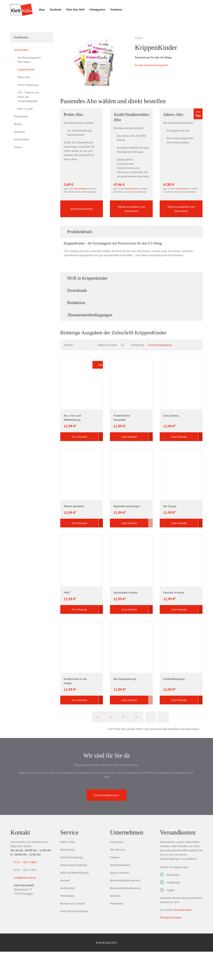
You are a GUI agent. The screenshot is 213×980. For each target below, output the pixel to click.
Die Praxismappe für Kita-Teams (29, 79)
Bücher (18, 144)
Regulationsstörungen (127, 534)
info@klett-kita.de (29, 907)
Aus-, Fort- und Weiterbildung (72, 446)
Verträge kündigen (171, 946)
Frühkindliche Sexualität (122, 446)
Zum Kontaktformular (106, 823)
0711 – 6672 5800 (29, 890)
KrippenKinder (26, 89)
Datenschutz (68, 878)
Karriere (115, 886)
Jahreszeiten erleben (126, 621)
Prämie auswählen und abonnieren (131, 237)
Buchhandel (67, 916)
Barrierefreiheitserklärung (125, 916)
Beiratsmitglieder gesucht (125, 909)
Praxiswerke (21, 136)
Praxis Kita (24, 97)
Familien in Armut (174, 621)
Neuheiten (132, 10)
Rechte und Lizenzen (73, 932)
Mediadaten (67, 924)
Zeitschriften (40, 28)
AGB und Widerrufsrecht (74, 901)
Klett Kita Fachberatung (74, 939)
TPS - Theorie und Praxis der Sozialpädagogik (28, 116)
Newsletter (117, 932)
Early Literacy (171, 444)
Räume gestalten (74, 534)
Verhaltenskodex (120, 893)
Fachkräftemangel (174, 707)
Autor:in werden (120, 901)
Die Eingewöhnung (125, 707)
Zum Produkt (77, 465)
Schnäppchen (112, 10)
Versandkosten (81, 217)
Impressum (117, 870)
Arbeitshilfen (22, 159)
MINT (67, 621)
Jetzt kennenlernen (82, 237)
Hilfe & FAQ (67, 870)
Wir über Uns (118, 878)
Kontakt (65, 909)
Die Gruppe (170, 534)
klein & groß (25, 128)
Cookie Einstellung (72, 886)
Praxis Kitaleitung (28, 104)
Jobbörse (115, 924)
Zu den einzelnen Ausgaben (151, 85)
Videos (18, 167)
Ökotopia (19, 151)
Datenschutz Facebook (74, 893)
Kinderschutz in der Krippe (75, 709)
